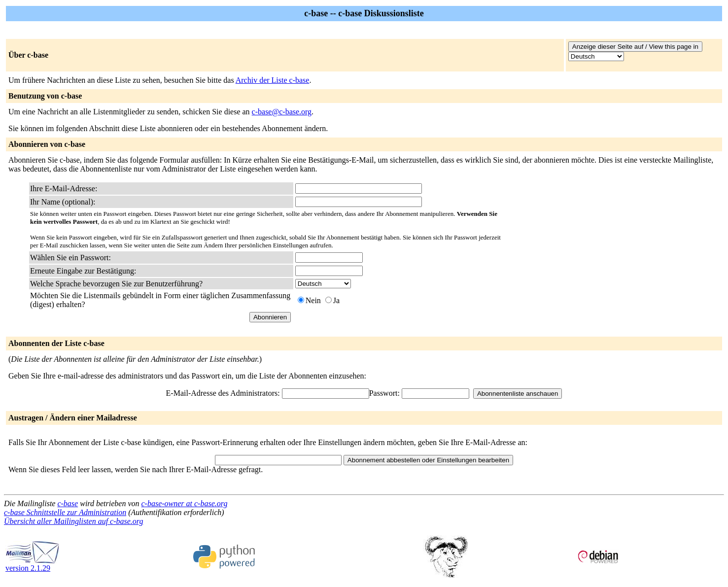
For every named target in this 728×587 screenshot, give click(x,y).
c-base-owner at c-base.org (184, 503)
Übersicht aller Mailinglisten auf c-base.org (73, 521)
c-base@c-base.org (282, 112)
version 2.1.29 (33, 565)
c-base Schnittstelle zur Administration (65, 512)
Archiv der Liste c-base (273, 80)
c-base (68, 503)
